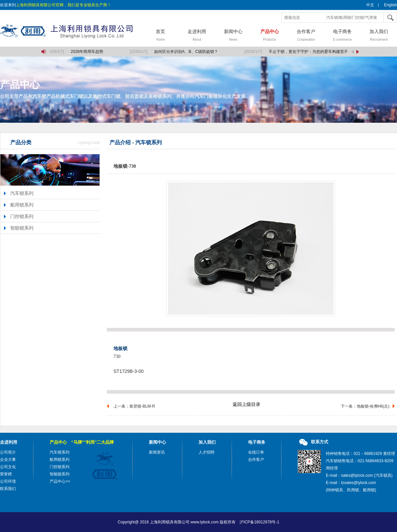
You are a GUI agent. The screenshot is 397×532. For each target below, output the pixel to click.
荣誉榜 (6, 474)
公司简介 (8, 452)
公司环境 (8, 481)
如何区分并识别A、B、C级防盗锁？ (186, 52)
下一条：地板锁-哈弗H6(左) (365, 406)
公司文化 (8, 467)
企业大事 (8, 460)
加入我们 (379, 36)
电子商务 (342, 36)
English (391, 5)
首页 (160, 36)
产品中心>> (60, 481)
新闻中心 (233, 36)
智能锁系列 (22, 228)
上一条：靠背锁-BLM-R (134, 406)
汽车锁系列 (22, 193)
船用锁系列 (22, 205)
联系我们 (8, 489)
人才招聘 (206, 452)
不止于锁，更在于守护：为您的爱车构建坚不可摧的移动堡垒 (323, 52)
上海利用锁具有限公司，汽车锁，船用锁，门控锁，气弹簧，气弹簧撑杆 (71, 31)
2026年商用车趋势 (88, 52)
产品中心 (270, 36)
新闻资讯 (157, 452)
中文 (370, 5)
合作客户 (306, 36)
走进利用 (197, 36)
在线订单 (256, 452)
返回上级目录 (246, 404)
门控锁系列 (22, 216)
